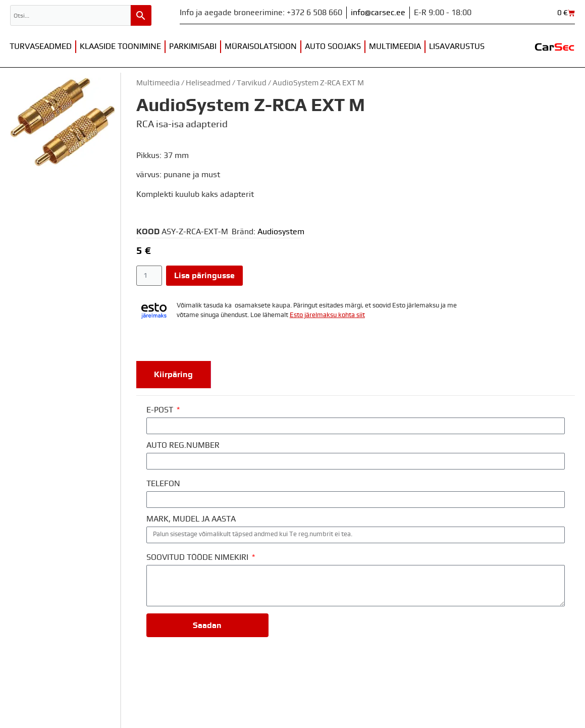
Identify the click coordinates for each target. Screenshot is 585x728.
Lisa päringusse (204, 276)
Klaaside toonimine (120, 46)
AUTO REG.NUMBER (183, 445)
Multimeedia (395, 46)
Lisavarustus (457, 46)
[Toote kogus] (149, 276)
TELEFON (163, 484)
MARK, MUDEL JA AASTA (191, 519)
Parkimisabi (193, 46)
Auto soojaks (333, 46)
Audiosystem (281, 232)
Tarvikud (252, 83)
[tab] (174, 375)
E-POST (161, 410)
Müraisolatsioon (261, 46)
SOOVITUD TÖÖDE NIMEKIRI (198, 557)
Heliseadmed (208, 83)
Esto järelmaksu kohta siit (327, 315)
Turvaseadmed (41, 46)
